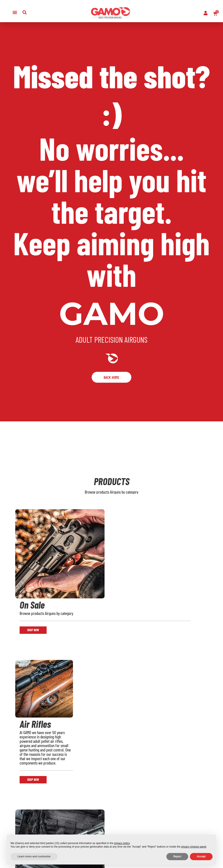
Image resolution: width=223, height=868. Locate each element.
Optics (17, 824)
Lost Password (92, 818)
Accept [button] (201, 856)
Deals (16, 829)
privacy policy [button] (122, 843)
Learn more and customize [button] (34, 856)
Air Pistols (20, 812)
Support (87, 807)
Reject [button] (177, 856)
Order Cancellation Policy (124, 829)
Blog (49, 818)
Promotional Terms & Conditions (124, 812)
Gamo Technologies (56, 826)
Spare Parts (90, 824)
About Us (53, 807)
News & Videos (92, 829)
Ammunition (21, 818)
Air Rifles (19, 807)
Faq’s (84, 812)
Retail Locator (57, 812)
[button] (15, 12)
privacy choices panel (194, 847)
